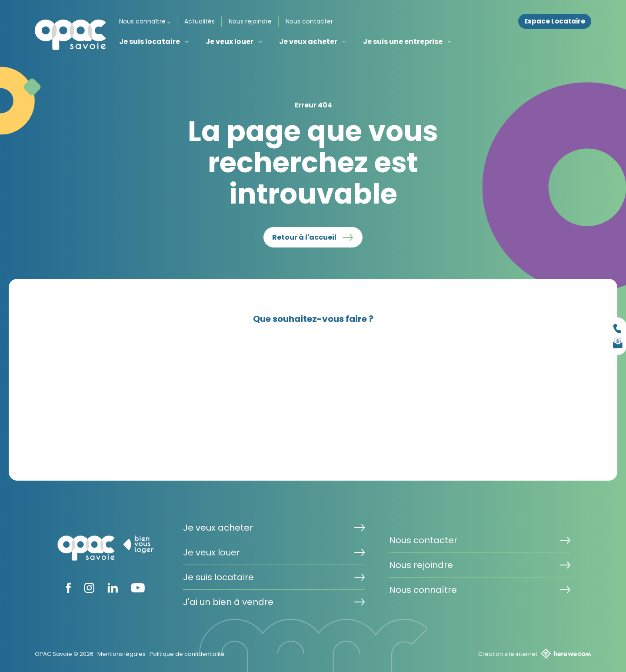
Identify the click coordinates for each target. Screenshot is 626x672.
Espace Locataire (555, 21)
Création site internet (535, 654)
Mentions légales (122, 654)
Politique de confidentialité (187, 654)
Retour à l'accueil (304, 237)
